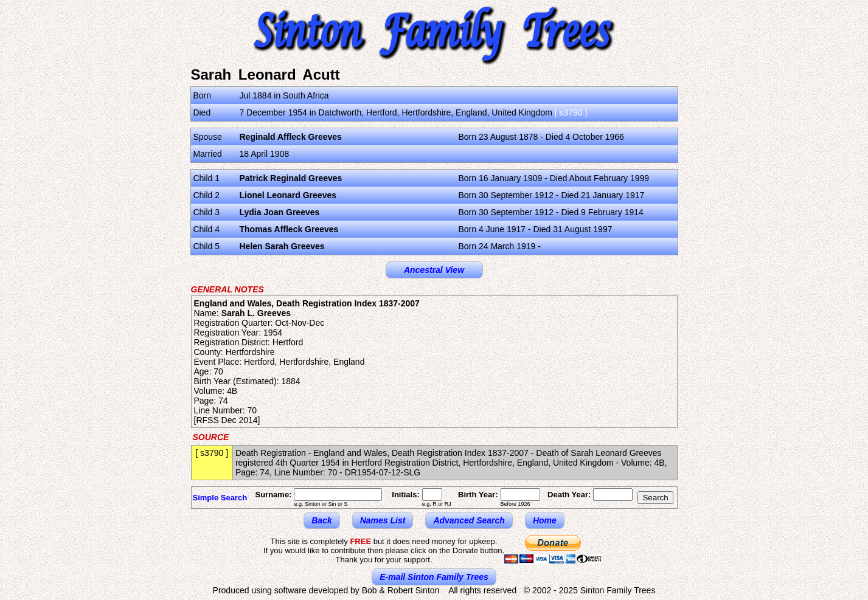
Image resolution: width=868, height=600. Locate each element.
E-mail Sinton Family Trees (434, 577)
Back (321, 520)
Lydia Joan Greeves (280, 212)
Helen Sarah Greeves (282, 246)
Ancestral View (434, 270)
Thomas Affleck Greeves (289, 229)
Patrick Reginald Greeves (291, 178)
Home (545, 520)
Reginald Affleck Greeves (291, 137)
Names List (383, 520)
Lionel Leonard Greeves (288, 195)
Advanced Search (469, 520)
